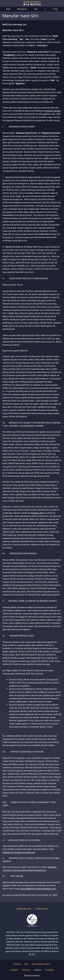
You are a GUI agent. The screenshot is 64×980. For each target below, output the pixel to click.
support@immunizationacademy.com (38, 889)
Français (26, 970)
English (14, 970)
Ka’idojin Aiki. (37, 513)
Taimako (17, 964)
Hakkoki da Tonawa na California (19, 852)
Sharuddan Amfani (41, 964)
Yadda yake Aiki (24, 909)
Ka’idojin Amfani (53, 111)
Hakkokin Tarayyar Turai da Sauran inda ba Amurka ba (30, 869)
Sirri (26, 964)
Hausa (38, 970)
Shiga (55, 9)
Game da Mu (42, 909)
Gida (8, 9)
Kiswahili (50, 970)
